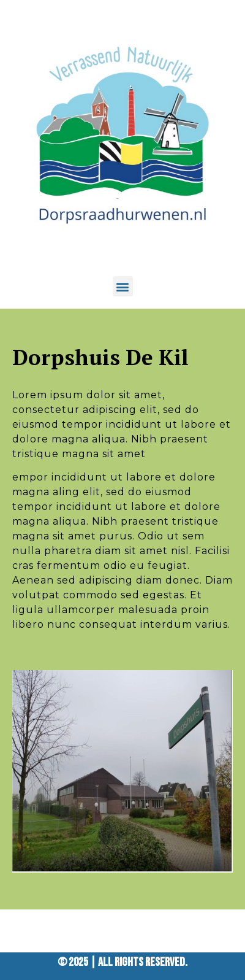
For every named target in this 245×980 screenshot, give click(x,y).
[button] (123, 286)
